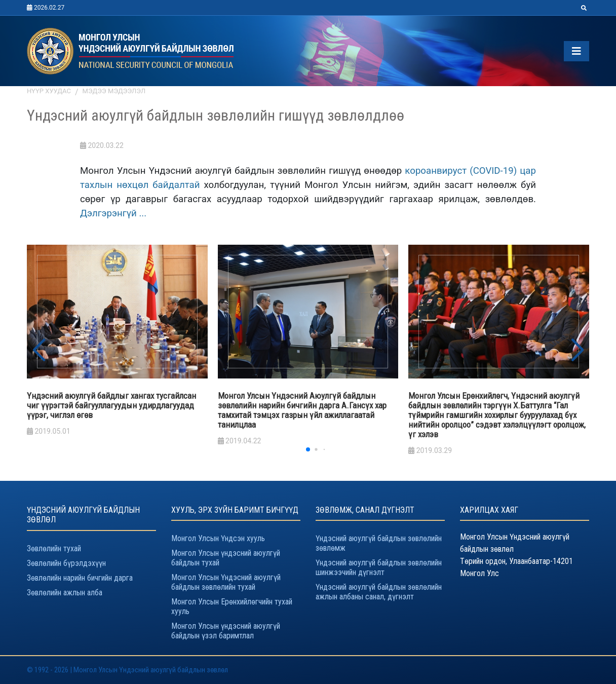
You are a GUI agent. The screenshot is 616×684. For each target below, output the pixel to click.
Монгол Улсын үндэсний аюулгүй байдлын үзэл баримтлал (226, 631)
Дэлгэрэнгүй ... (113, 213)
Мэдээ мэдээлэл (114, 91)
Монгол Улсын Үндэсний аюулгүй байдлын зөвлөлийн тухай (226, 582)
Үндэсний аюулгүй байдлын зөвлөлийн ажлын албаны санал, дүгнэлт (379, 592)
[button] (577, 351)
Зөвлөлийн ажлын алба (65, 593)
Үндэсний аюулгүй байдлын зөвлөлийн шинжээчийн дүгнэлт (379, 567)
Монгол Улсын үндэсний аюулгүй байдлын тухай (226, 558)
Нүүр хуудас (49, 91)
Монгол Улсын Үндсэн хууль (218, 538)
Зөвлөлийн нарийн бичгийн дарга (80, 578)
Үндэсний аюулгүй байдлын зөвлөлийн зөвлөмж (379, 543)
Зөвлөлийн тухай (54, 548)
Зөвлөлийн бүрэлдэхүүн (66, 563)
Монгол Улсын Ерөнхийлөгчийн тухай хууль (232, 606)
